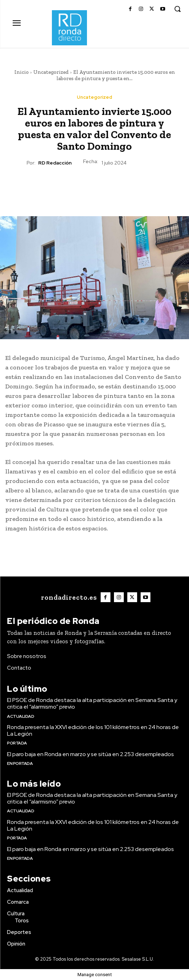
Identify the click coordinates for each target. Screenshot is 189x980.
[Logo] (68, 597)
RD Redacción (55, 163)
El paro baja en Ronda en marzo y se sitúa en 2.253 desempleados (90, 754)
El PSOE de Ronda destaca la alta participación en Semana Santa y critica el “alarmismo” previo (92, 703)
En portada (20, 763)
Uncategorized (51, 72)
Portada (17, 743)
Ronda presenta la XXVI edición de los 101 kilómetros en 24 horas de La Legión (93, 730)
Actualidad (21, 716)
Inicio (22, 72)
